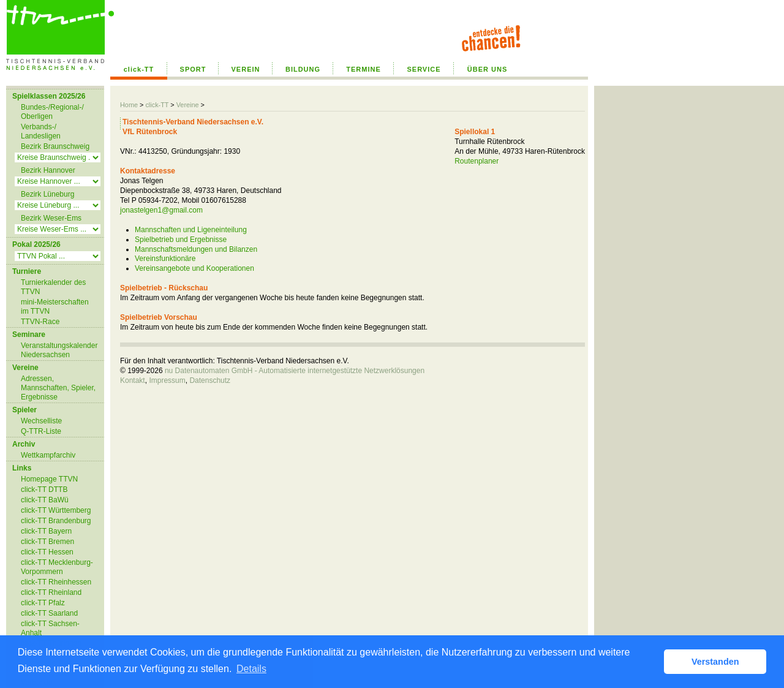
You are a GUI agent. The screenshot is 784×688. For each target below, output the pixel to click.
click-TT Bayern (46, 531)
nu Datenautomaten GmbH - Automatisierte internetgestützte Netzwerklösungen (295, 371)
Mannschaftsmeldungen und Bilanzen (196, 249)
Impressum (167, 380)
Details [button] (251, 669)
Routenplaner (477, 161)
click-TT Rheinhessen (56, 582)
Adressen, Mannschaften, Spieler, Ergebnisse (58, 388)
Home (129, 105)
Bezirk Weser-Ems (51, 218)
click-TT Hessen (47, 552)
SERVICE (424, 69)
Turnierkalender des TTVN (53, 287)
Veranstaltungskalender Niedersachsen (59, 350)
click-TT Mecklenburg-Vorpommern (57, 567)
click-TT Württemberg (56, 510)
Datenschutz (210, 380)
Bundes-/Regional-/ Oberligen (52, 112)
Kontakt (133, 380)
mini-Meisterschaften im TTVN (55, 307)
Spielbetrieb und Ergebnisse (181, 240)
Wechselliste (41, 421)
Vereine (188, 105)
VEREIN (246, 69)
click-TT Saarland (49, 613)
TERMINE (364, 69)
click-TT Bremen (47, 542)
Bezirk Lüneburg (47, 194)
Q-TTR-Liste (41, 431)
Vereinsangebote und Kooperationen (194, 268)
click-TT (139, 69)
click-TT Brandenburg (56, 521)
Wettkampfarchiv (48, 455)
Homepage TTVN (49, 479)
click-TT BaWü (45, 500)
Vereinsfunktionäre (165, 259)
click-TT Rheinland (51, 592)
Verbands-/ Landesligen (41, 131)
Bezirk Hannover (48, 170)
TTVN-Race (40, 322)
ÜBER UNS (487, 69)
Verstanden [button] (715, 662)
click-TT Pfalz (43, 603)
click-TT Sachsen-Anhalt (50, 628)
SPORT (193, 69)
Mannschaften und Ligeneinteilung (191, 230)
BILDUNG (303, 69)
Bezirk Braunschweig (55, 146)
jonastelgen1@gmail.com (161, 210)
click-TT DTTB (44, 490)
